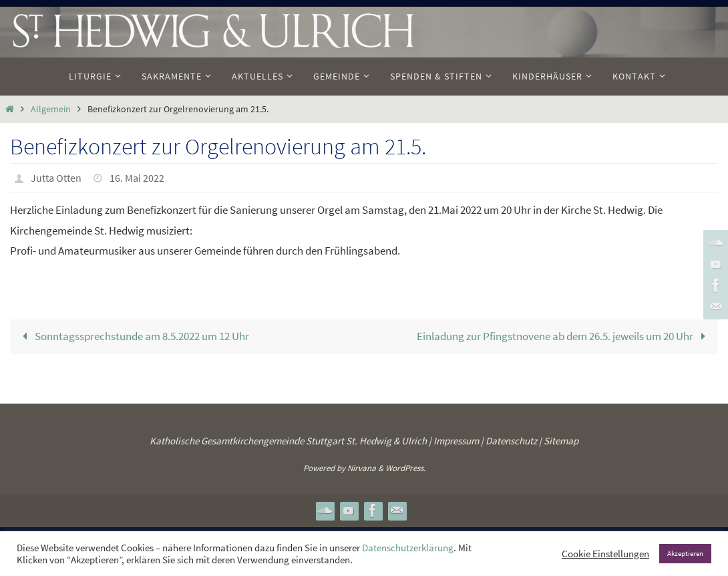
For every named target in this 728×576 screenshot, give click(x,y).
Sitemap (561, 441)
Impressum (456, 441)
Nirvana (362, 468)
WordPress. (405, 468)
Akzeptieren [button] (685, 553)
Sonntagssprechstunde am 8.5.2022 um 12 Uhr (134, 336)
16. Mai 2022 (137, 178)
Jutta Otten (56, 178)
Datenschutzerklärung (408, 548)
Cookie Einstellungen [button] (605, 554)
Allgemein (51, 109)
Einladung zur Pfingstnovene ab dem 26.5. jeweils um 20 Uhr (564, 336)
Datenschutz (511, 441)
